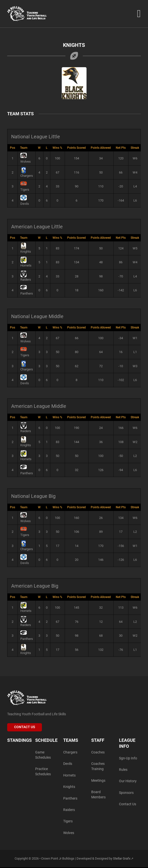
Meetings (98, 781)
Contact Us (25, 727)
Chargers (70, 752)
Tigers (68, 822)
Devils (68, 764)
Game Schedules (43, 755)
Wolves (69, 833)
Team (24, 148)
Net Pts (121, 148)
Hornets (69, 776)
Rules (123, 770)
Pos (13, 148)
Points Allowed (101, 148)
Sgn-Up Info (128, 758)
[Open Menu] (139, 14)
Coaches (98, 752)
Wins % (57, 148)
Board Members (98, 795)
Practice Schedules (43, 772)
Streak (135, 148)
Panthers (70, 799)
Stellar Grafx (122, 859)
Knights (69, 787)
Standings (19, 741)
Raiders (69, 810)
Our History (128, 781)
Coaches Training (98, 767)
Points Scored (76, 148)
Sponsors (126, 793)
